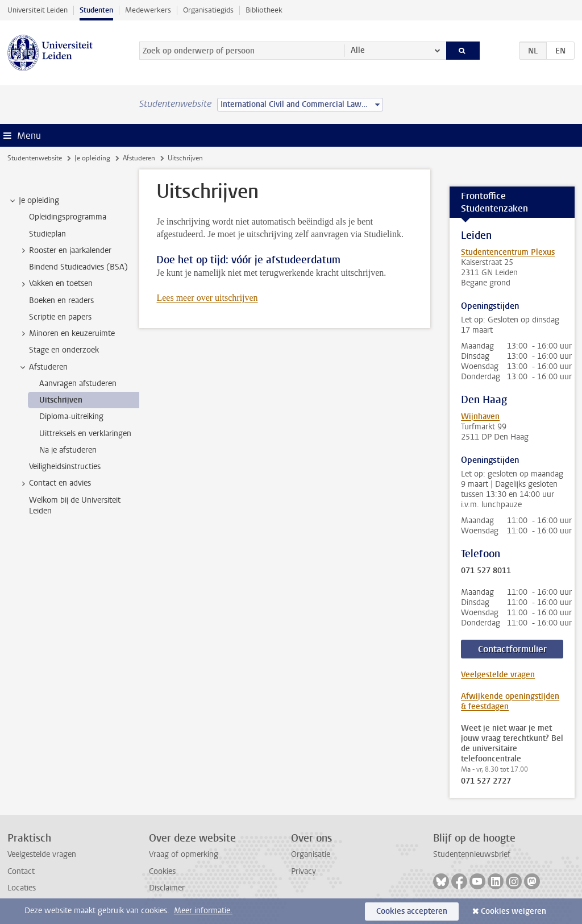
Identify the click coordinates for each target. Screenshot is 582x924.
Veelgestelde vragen (498, 675)
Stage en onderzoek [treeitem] (64, 350)
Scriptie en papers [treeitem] (60, 317)
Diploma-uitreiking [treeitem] (71, 417)
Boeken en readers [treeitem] (61, 301)
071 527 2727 (486, 781)
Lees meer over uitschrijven (207, 298)
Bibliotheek (264, 10)
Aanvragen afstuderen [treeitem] (78, 384)
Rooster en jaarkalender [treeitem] (65, 251)
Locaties (22, 888)
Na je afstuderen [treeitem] (68, 450)
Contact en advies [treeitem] (55, 483)
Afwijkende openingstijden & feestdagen (510, 701)
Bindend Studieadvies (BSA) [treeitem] (78, 267)
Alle (358, 50)
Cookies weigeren (514, 911)
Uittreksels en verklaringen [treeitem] (85, 434)
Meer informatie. (203, 911)
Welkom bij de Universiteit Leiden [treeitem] (75, 505)
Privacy (304, 871)
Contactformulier (512, 649)
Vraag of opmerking (184, 854)
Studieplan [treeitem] (47, 234)
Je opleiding (92, 158)
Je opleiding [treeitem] (34, 201)
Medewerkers (148, 10)
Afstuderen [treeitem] (43, 367)
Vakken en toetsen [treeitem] (55, 284)
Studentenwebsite (35, 158)
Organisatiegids (208, 10)
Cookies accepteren (412, 911)
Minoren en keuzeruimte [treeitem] (66, 334)
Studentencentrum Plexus (508, 252)
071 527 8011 (486, 571)
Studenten (96, 10)
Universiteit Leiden (38, 10)
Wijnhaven (480, 417)
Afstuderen (139, 158)
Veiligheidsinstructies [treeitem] (65, 467)
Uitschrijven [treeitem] (61, 400)
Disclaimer (167, 888)
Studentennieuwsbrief (472, 854)
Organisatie (311, 854)
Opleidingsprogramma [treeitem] (68, 217)
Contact (21, 871)
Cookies (162, 871)
